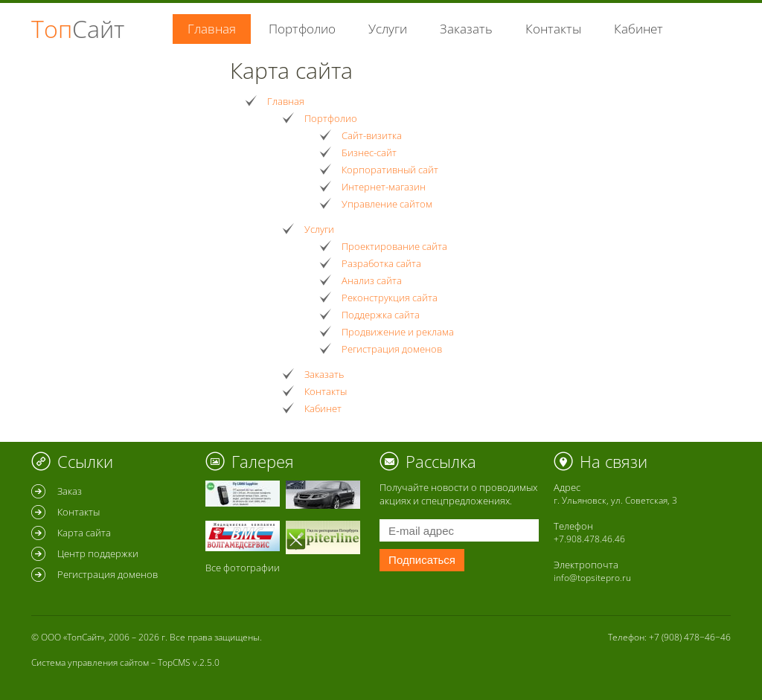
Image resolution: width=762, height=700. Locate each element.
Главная (286, 101)
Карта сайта (84, 533)
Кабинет (638, 29)
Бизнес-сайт (369, 152)
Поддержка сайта (381, 315)
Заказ (70, 491)
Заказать (466, 29)
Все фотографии (243, 568)
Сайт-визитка (372, 135)
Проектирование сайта (394, 246)
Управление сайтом (387, 204)
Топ (78, 29)
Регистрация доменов (392, 349)
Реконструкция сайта (390, 298)
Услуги (388, 29)
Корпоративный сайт (390, 170)
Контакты (553, 29)
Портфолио (302, 29)
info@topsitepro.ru (592, 578)
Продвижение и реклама (398, 332)
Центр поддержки (98, 553)
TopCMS (174, 662)
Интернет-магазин (384, 187)
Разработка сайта (381, 263)
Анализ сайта (372, 280)
